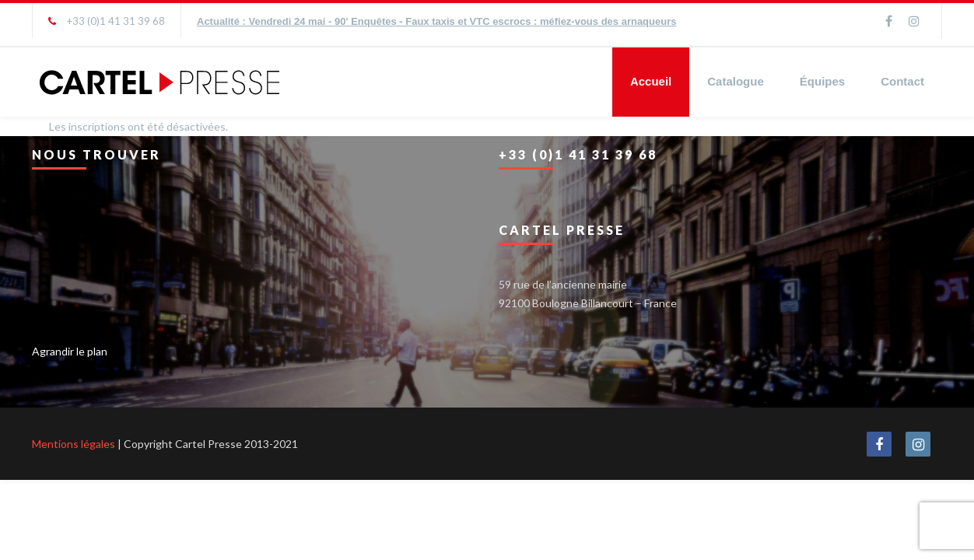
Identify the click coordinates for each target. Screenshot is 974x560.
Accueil (651, 81)
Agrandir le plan (70, 351)
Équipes (822, 81)
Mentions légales (74, 444)
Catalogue (736, 81)
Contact (902, 81)
